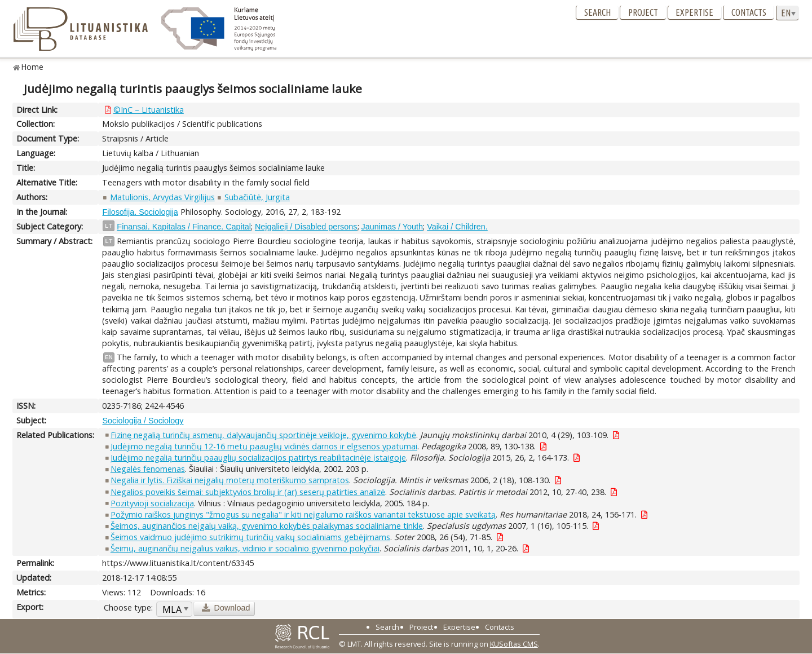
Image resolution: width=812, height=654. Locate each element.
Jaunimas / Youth (392, 227)
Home (32, 67)
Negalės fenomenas (148, 469)
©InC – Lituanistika (149, 110)
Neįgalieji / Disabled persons (306, 227)
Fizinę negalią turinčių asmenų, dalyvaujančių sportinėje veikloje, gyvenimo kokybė (263, 435)
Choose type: (128, 607)
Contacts (749, 12)
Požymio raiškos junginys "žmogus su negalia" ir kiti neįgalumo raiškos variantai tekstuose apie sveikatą (303, 514)
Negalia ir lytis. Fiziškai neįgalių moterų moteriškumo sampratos (230, 480)
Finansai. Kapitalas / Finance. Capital (184, 227)
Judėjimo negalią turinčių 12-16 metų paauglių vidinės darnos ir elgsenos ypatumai (264, 446)
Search (597, 12)
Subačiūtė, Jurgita (257, 197)
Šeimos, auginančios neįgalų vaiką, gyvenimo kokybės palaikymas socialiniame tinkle (267, 526)
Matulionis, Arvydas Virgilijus (162, 197)
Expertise (694, 12)
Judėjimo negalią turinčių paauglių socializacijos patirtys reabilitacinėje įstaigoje (258, 458)
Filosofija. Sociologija (140, 212)
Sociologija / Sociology (143, 421)
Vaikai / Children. (457, 227)
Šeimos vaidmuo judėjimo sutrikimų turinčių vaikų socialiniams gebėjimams (250, 537)
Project (643, 12)
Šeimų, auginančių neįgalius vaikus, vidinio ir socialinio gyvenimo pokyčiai (245, 548)
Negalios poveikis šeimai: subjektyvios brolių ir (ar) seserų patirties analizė (248, 492)
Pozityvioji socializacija (152, 503)
